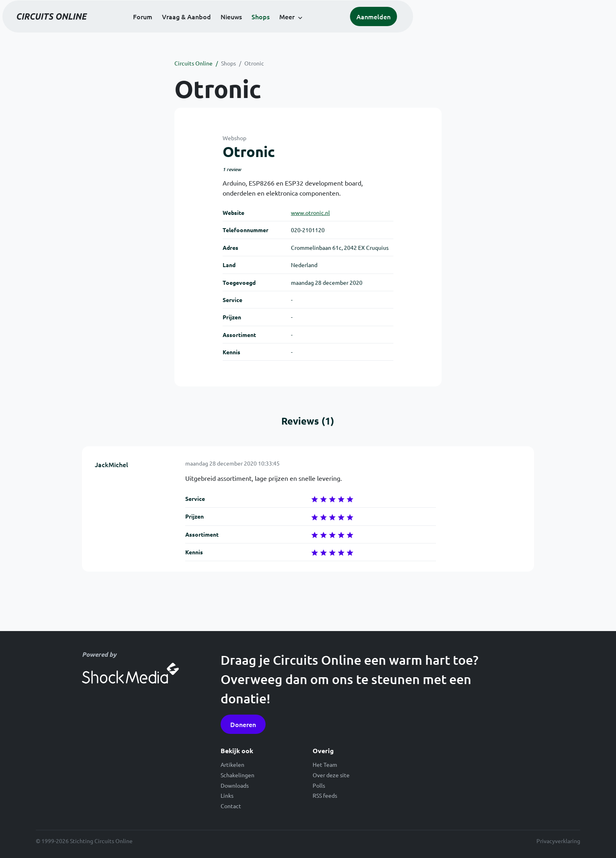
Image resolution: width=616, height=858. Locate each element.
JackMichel (112, 464)
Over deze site (331, 775)
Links (227, 795)
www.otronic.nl (310, 212)
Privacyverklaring (558, 841)
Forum (243, 29)
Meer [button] (387, 29)
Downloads (235, 785)
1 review (232, 169)
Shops (361, 29)
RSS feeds (325, 795)
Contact (231, 806)
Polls (319, 785)
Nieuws (332, 29)
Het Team (325, 764)
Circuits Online (193, 63)
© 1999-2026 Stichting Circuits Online (84, 841)
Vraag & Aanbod (287, 29)
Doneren (243, 724)
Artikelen (232, 764)
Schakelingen (237, 775)
